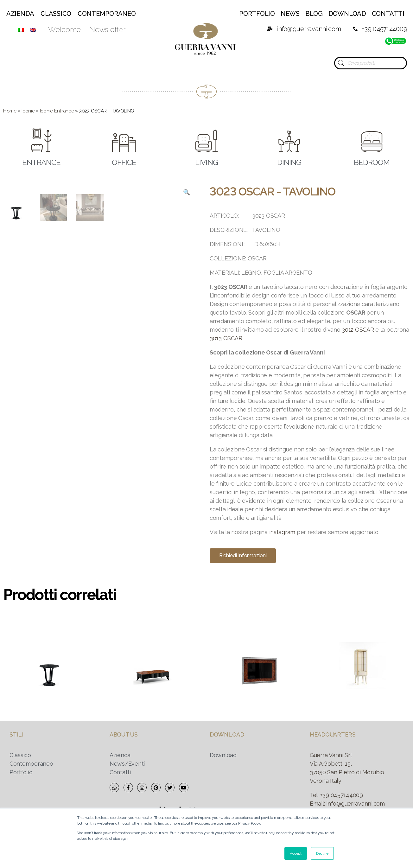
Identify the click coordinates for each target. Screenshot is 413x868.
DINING (289, 163)
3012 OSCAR (358, 330)
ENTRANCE (41, 163)
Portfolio (257, 14)
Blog (314, 14)
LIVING (206, 163)
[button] (243, 556)
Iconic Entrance (57, 111)
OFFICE (124, 163)
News (290, 14)
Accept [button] (295, 853)
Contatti (388, 14)
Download (347, 14)
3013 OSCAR (226, 338)
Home (10, 111)
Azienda (20, 14)
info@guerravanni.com (356, 804)
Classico (56, 14)
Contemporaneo (107, 14)
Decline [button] (322, 853)
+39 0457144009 (342, 795)
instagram (282, 532)
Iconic (28, 111)
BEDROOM (372, 163)
